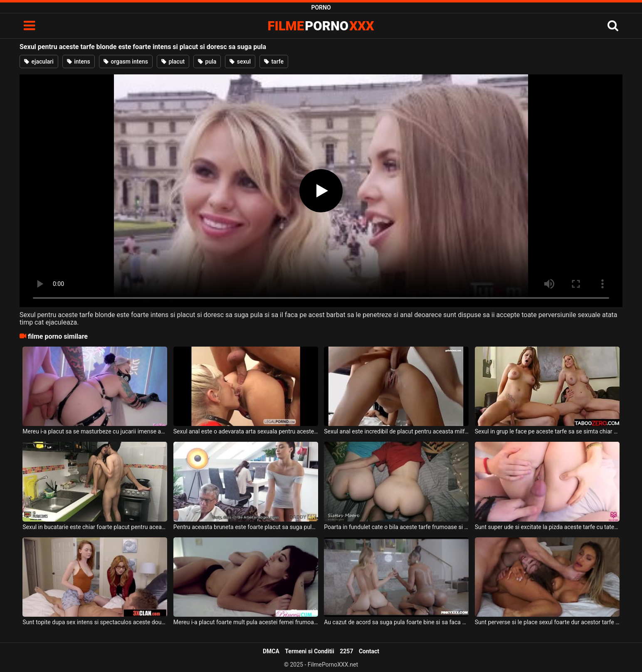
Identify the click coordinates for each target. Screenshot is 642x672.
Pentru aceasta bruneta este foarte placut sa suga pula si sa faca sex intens (246, 527)
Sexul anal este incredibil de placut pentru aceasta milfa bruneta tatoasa (396, 431)
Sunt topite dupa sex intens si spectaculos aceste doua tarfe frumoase (95, 622)
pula (207, 62)
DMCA (271, 651)
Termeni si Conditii (309, 651)
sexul (240, 62)
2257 (346, 651)
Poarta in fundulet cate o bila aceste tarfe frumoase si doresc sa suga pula (396, 527)
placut (173, 62)
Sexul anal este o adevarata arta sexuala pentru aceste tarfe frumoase (246, 431)
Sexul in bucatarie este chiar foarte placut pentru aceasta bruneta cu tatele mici (95, 527)
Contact (369, 651)
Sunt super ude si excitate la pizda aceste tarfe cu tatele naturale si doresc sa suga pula (547, 527)
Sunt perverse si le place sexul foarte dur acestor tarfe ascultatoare (547, 622)
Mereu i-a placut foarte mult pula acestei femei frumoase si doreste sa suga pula (246, 622)
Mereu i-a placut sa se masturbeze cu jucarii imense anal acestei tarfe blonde (95, 431)
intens (79, 62)
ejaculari (39, 62)
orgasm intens (126, 62)
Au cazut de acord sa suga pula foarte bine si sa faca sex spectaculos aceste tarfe (396, 622)
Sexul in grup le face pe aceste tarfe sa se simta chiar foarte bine (547, 431)
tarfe (274, 62)
